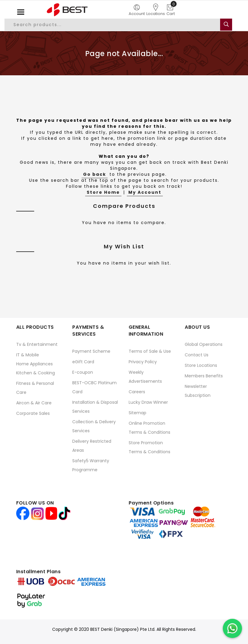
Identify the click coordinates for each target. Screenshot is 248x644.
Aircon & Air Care (34, 403)
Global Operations (204, 344)
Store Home (103, 192)
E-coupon (83, 372)
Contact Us (197, 355)
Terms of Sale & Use (150, 351)
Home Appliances (34, 364)
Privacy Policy (143, 362)
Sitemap (137, 413)
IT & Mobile (28, 355)
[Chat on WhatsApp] (232, 628)
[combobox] (116, 25)
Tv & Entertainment (37, 344)
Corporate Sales (33, 413)
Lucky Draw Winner (148, 402)
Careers (137, 392)
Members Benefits (204, 376)
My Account (145, 192)
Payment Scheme (91, 351)
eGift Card (83, 362)
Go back (95, 174)
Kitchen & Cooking (36, 373)
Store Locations (201, 365)
